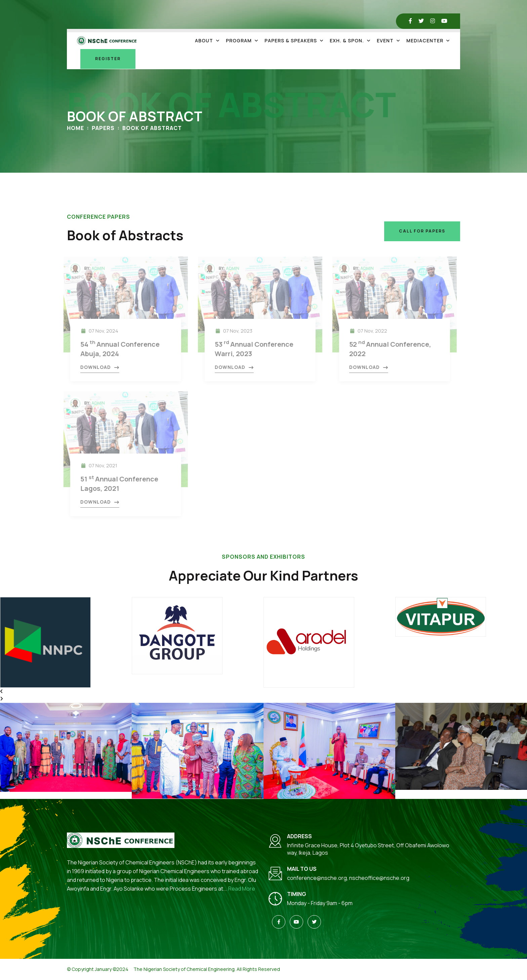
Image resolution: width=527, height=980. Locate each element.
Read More (242, 889)
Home (75, 128)
